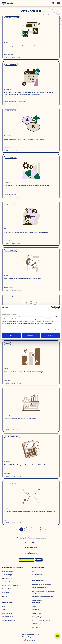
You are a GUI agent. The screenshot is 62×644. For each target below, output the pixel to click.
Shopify (35, 571)
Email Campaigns (8, 571)
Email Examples (7, 613)
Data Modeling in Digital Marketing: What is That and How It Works (23, 46)
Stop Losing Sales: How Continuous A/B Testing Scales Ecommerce (24, 139)
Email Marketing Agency (10, 589)
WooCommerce (37, 575)
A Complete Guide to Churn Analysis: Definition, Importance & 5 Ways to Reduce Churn (30, 511)
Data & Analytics (12, 18)
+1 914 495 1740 (31, 548)
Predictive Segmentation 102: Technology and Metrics (20, 418)
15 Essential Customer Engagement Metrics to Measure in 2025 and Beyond (26, 465)
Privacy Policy (37, 617)
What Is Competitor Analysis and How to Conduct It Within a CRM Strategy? (27, 232)
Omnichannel (11, 64)
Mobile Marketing (38, 600)
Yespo (21, 538)
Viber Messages (7, 578)
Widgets (5, 596)
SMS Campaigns (7, 575)
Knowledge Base (8, 617)
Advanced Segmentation (40, 588)
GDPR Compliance (38, 624)
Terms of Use (37, 613)
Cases (4, 610)
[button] (58, 636)
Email (8, 343)
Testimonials (36, 610)
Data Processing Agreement (41, 620)
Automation (10, 297)
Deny (11, 335)
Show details (52, 330)
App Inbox (5, 593)
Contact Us (36, 627)
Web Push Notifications (10, 582)
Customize (31, 335)
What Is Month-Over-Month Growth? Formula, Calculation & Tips (23, 372)
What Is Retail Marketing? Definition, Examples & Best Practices (23, 279)
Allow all (51, 335)
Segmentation (11, 204)
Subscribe (39, 560)
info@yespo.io (31, 553)
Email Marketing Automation (41, 584)
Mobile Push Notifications (10, 585)
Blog (26, 538)
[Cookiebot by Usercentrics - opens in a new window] (52, 307)
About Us (35, 606)
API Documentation (8, 620)
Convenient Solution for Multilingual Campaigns (44, 592)
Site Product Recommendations (43, 597)
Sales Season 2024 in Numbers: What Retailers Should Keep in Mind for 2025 (27, 186)
